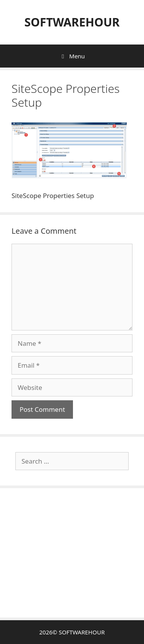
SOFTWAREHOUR (72, 22)
